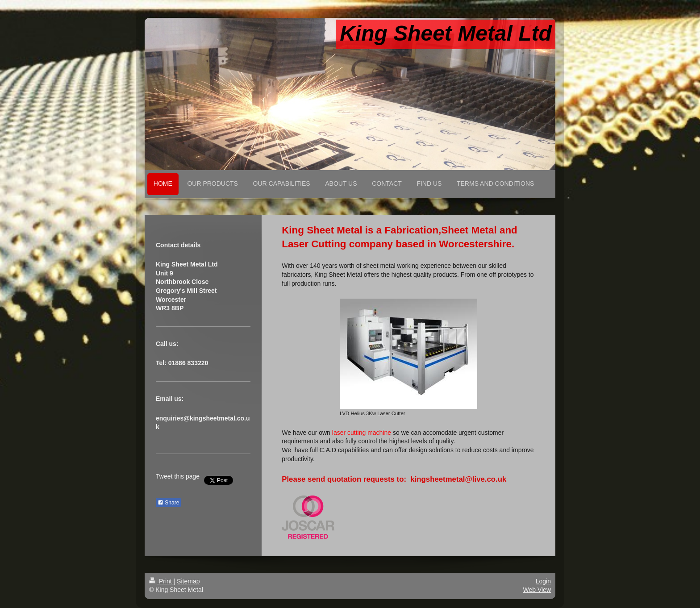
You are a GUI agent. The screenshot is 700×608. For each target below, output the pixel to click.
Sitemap (188, 581)
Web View (537, 590)
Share (168, 503)
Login (543, 581)
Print (161, 581)
